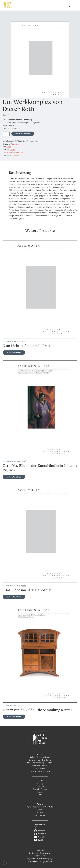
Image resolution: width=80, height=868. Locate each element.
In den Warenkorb (23, 134)
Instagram (42, 834)
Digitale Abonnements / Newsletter (40, 807)
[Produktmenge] (6, 134)
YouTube (42, 837)
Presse (40, 810)
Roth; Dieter (14, 155)
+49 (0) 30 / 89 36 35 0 (41, 771)
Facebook (42, 831)
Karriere (40, 812)
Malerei (12, 150)
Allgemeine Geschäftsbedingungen (40, 859)
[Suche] (70, 6)
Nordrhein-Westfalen (15, 152)
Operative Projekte (40, 789)
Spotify (41, 840)
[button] (5, 863)
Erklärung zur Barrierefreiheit (40, 853)
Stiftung (40, 783)
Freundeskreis (40, 815)
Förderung (40, 786)
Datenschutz (40, 856)
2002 (9, 147)
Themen (40, 792)
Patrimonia (15, 144)
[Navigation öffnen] (76, 6)
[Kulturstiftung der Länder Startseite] (8, 5)
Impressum (40, 850)
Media (40, 795)
